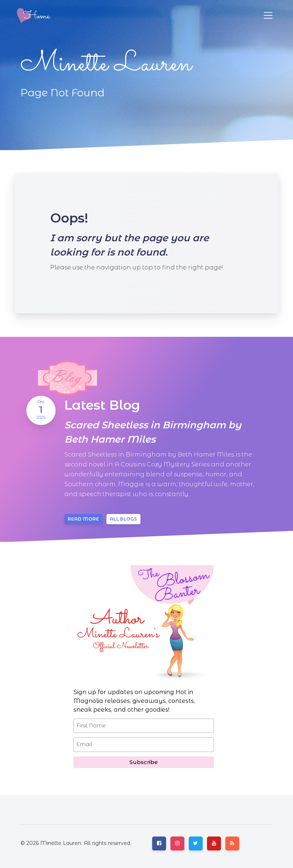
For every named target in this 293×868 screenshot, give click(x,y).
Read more (83, 519)
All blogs (123, 519)
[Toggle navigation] (268, 15)
